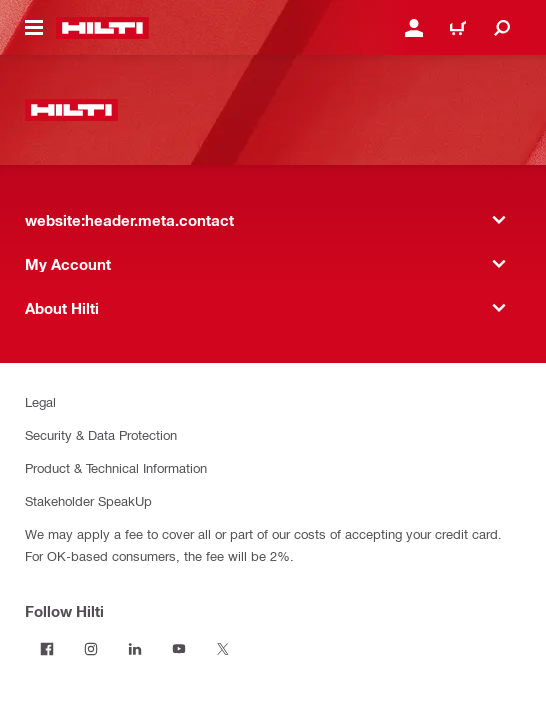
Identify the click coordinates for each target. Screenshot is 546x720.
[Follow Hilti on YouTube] (179, 649)
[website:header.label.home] (102, 28)
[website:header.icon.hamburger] (34, 28)
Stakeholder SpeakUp (88, 500)
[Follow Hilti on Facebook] (47, 649)
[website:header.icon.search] (502, 28)
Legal (40, 401)
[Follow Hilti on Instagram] (91, 649)
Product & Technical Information (116, 467)
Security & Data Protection (101, 434)
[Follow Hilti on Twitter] (223, 649)
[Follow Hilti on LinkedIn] (135, 649)
